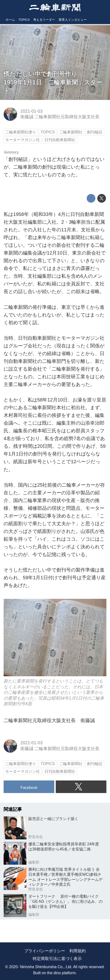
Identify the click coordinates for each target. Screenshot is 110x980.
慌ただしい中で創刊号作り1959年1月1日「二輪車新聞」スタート (53, 82)
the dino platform (61, 973)
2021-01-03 (31, 111)
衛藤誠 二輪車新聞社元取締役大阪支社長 (60, 117)
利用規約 (78, 951)
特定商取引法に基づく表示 (57, 959)
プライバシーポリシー (45, 951)
